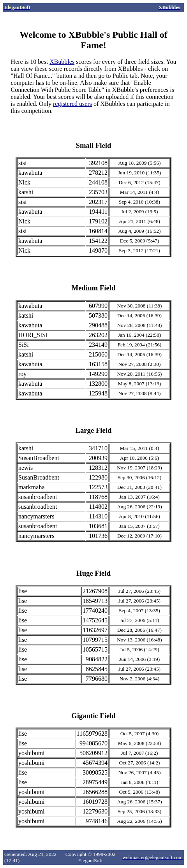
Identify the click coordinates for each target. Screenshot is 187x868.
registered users (72, 104)
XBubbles (62, 62)
